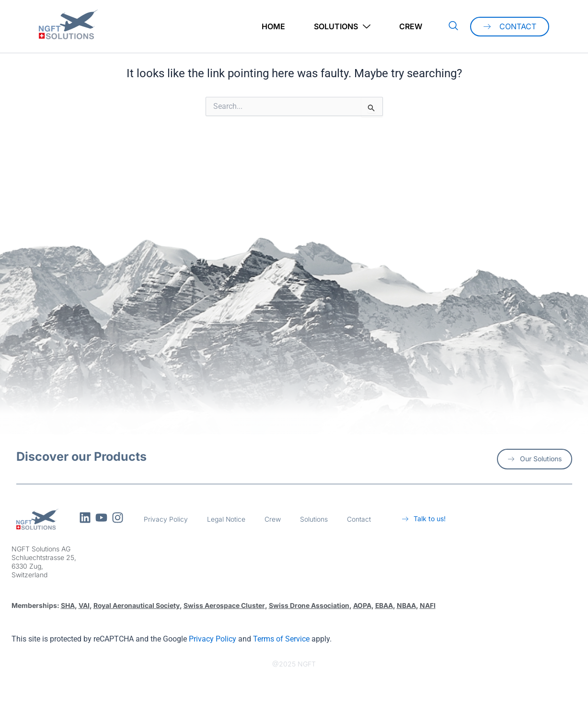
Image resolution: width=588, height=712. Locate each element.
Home (273, 26)
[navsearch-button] (453, 26)
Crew (411, 26)
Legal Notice (226, 519)
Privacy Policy (166, 519)
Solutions (342, 27)
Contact (359, 519)
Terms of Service (281, 638)
